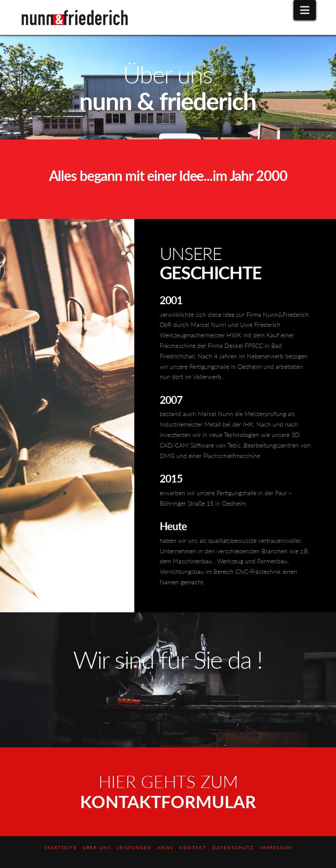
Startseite (61, 847)
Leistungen (134, 847)
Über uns (97, 847)
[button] (305, 10)
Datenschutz (233, 847)
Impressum (276, 847)
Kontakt (193, 847)
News (166, 847)
